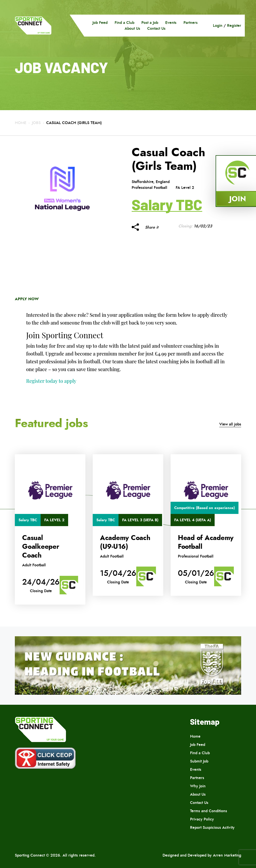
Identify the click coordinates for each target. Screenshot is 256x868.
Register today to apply (51, 381)
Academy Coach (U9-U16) (125, 542)
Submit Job (199, 761)
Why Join (198, 786)
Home (21, 123)
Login (218, 25)
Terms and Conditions (209, 811)
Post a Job (150, 23)
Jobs (36, 123)
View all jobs (230, 424)
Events (171, 23)
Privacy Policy (202, 819)
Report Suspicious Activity (212, 827)
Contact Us (156, 28)
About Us (132, 28)
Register (234, 25)
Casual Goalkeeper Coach (41, 547)
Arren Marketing (227, 855)
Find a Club (124, 23)
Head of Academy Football (206, 542)
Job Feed (100, 23)
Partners (191, 23)
